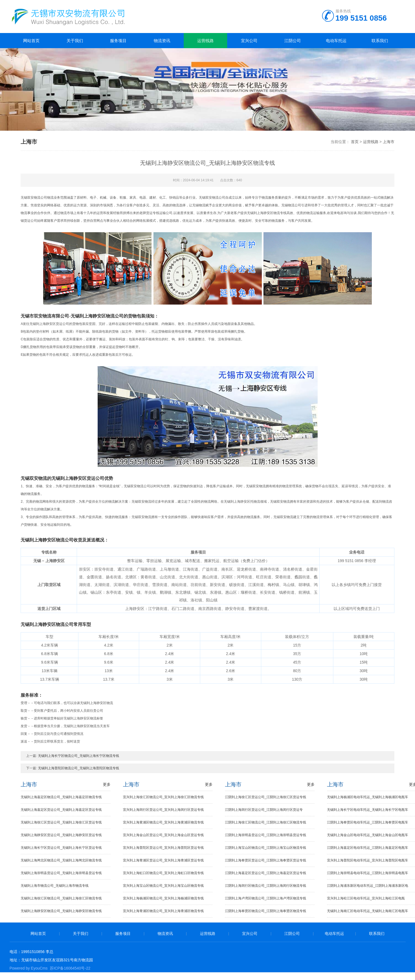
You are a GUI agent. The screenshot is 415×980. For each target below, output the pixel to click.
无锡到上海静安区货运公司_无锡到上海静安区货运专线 (61, 835)
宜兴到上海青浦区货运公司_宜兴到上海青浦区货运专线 (163, 860)
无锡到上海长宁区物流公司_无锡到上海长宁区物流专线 (79, 756)
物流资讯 (162, 41)
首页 (355, 142)
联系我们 (380, 41)
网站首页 (31, 41)
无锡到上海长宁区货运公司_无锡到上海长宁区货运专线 (61, 848)
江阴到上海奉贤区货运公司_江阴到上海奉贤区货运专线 (266, 860)
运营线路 (205, 41)
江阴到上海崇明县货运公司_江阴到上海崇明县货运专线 (266, 835)
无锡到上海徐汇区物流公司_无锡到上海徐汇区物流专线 (61, 898)
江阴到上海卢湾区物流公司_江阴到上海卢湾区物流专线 (266, 898)
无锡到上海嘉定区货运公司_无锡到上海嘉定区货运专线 (61, 810)
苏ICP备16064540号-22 (70, 968)
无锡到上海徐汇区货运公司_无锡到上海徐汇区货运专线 (61, 822)
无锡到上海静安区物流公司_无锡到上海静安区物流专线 (61, 911)
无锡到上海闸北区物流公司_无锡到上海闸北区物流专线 (61, 860)
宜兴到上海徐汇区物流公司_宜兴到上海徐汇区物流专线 (163, 797)
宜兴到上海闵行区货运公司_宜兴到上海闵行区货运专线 (163, 810)
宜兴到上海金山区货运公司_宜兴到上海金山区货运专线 (163, 835)
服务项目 (118, 41)
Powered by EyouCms (29, 968)
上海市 (389, 142)
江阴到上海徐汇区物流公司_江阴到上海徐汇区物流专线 (266, 822)
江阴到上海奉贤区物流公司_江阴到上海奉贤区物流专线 (266, 911)
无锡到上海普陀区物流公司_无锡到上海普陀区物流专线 (79, 768)
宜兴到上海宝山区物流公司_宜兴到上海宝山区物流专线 (163, 886)
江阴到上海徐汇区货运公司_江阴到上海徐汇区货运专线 (266, 797)
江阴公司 (293, 41)
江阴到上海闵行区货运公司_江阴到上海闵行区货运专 (264, 810)
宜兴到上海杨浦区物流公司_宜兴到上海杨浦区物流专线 (163, 898)
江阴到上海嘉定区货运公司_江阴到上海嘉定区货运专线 (266, 873)
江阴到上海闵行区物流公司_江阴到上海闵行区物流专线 (266, 886)
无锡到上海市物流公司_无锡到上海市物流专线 (55, 886)
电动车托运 (336, 41)
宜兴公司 (249, 41)
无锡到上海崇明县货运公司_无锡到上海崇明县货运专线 (61, 873)
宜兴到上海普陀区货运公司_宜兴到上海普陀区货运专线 (163, 848)
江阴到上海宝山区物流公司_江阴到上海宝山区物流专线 (266, 848)
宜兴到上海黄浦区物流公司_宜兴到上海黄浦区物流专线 (163, 822)
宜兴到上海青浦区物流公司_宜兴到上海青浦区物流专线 (163, 911)
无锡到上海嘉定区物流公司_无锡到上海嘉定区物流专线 (61, 797)
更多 (107, 784)
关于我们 (75, 41)
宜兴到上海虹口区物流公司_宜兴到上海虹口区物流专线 (163, 873)
